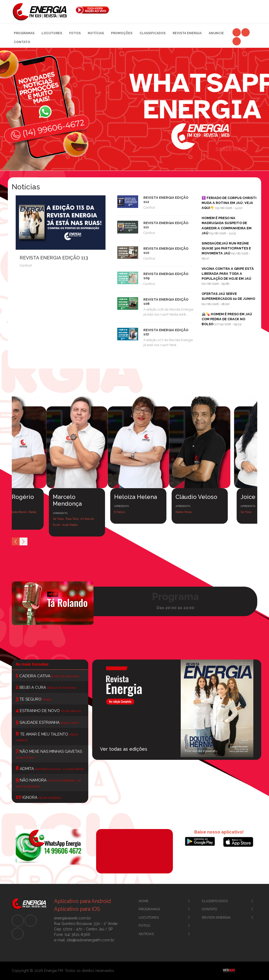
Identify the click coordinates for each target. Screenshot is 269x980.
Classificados (153, 33)
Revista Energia (187, 33)
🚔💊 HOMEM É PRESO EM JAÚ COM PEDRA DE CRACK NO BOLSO (227, 319)
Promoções (122, 33)
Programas (24, 33)
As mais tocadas (32, 664)
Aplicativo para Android (83, 901)
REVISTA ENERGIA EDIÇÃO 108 (166, 301)
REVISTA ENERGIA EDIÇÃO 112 (166, 200)
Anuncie (216, 33)
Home (144, 901)
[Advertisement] (187, 10)
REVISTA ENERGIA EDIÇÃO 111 (166, 225)
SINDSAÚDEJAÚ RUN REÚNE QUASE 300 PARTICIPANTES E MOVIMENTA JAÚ (226, 248)
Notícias (96, 33)
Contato (22, 42)
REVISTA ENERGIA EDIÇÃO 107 (166, 332)
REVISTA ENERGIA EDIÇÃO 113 (54, 258)
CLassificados (215, 901)
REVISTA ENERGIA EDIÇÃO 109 (166, 276)
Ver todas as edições (124, 749)
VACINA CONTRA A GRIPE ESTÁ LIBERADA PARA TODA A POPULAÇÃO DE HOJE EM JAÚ (228, 274)
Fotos (75, 33)
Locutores (52, 33)
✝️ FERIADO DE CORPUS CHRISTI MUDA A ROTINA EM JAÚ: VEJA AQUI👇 (229, 203)
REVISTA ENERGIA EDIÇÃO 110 (166, 250)
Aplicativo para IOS (77, 909)
